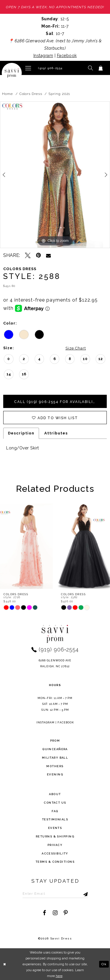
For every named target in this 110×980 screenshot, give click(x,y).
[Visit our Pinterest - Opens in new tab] (66, 913)
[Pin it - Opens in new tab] (38, 255)
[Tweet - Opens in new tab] (28, 255)
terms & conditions (55, 862)
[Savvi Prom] (12, 73)
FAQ (55, 811)
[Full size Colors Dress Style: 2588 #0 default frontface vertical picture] (55, 175)
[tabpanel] (55, 175)
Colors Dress (31, 94)
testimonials (55, 819)
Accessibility (55, 853)
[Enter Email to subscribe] (55, 894)
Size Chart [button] (76, 348)
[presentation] (26, 546)
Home (7, 94)
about (55, 794)
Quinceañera (55, 749)
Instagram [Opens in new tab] (43, 56)
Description (21, 433)
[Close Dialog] (5, 964)
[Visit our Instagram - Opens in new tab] (55, 913)
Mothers (55, 766)
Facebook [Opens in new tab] (67, 56)
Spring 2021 (59, 94)
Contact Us (55, 803)
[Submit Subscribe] (79, 894)
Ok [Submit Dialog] (104, 964)
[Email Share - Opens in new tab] (48, 255)
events (55, 828)
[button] (28, 68)
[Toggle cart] (101, 68)
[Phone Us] (50, 68)
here (59, 976)
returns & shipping (55, 836)
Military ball (55, 758)
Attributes (56, 433)
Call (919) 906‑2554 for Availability (56, 402)
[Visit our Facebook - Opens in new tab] (44, 913)
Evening (55, 774)
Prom (55, 741)
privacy (55, 845)
